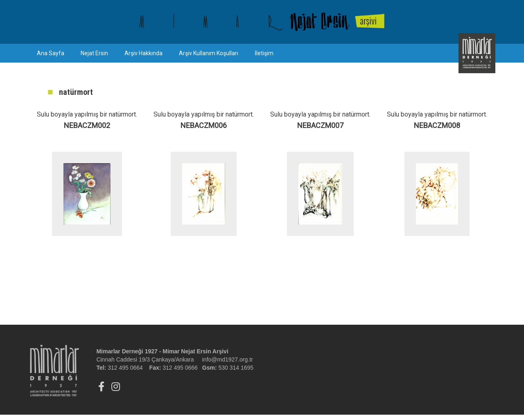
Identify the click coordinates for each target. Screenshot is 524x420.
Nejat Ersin (94, 53)
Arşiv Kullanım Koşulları (209, 53)
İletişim (264, 53)
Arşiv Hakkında (143, 53)
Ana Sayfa (51, 53)
